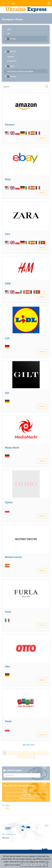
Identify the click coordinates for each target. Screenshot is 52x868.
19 (48, 753)
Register (27, 794)
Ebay (8, 179)
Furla (8, 612)
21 (22, 757)
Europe (13, 39)
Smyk (8, 721)
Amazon (10, 125)
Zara (8, 234)
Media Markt (12, 448)
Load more (29, 745)
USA (9, 29)
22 (26, 757)
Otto (7, 667)
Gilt (7, 393)
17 (40, 753)
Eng (13, 3)
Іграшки (11, 57)
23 (30, 757)
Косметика (12, 61)
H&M (8, 284)
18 (44, 753)
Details (42, 138)
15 (33, 753)
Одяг (12, 66)
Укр (4, 3)
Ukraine (6, 838)
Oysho (9, 502)
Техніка (13, 76)
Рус (9, 3)
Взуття (13, 51)
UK (8, 34)
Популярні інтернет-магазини (20, 71)
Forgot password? (27, 798)
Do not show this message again (34, 865)
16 (36, 753)
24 (33, 757)
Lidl (7, 338)
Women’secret (13, 557)
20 (19, 757)
